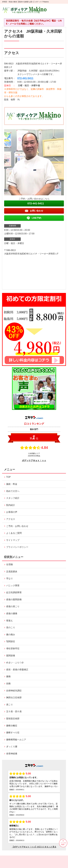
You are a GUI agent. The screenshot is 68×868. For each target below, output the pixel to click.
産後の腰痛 (12, 613)
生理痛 (10, 564)
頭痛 (8, 684)
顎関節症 (11, 641)
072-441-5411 (25, 78)
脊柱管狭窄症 (13, 649)
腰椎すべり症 (13, 733)
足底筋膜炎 (12, 572)
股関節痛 (11, 656)
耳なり (10, 578)
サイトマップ (13, 540)
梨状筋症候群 (13, 719)
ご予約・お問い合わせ (17, 526)
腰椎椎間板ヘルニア (16, 740)
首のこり (11, 627)
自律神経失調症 (14, 691)
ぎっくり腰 (12, 747)
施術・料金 (12, 484)
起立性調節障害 (14, 592)
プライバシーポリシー (17, 547)
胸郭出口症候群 (14, 698)
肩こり (10, 705)
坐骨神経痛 (12, 754)
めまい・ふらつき (15, 662)
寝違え (10, 621)
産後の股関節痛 (14, 600)
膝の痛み (11, 635)
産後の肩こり (13, 606)
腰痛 (8, 676)
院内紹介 (11, 505)
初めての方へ (13, 491)
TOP (8, 477)
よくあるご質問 (14, 533)
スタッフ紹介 (13, 498)
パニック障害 (13, 586)
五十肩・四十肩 (14, 711)
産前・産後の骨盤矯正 (17, 670)
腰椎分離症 (12, 726)
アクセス (11, 519)
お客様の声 (12, 512)
